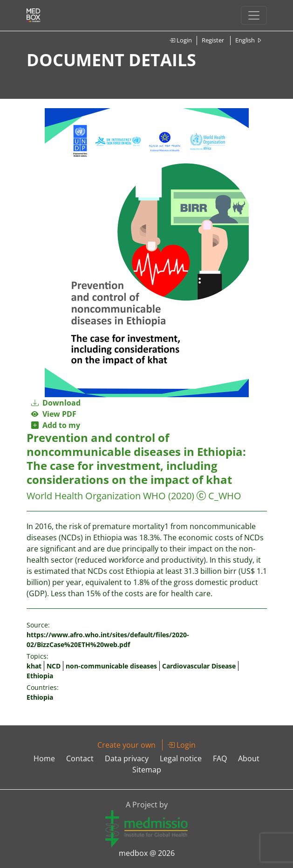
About (249, 758)
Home (44, 758)
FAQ (220, 758)
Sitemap (147, 770)
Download (56, 403)
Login (181, 40)
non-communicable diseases (111, 666)
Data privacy (127, 758)
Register (213, 40)
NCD (54, 666)
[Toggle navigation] (254, 15)
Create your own (126, 745)
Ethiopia (40, 676)
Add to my (56, 425)
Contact (80, 758)
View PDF (54, 414)
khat (34, 666)
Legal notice (181, 758)
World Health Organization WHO (96, 496)
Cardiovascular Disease (199, 666)
